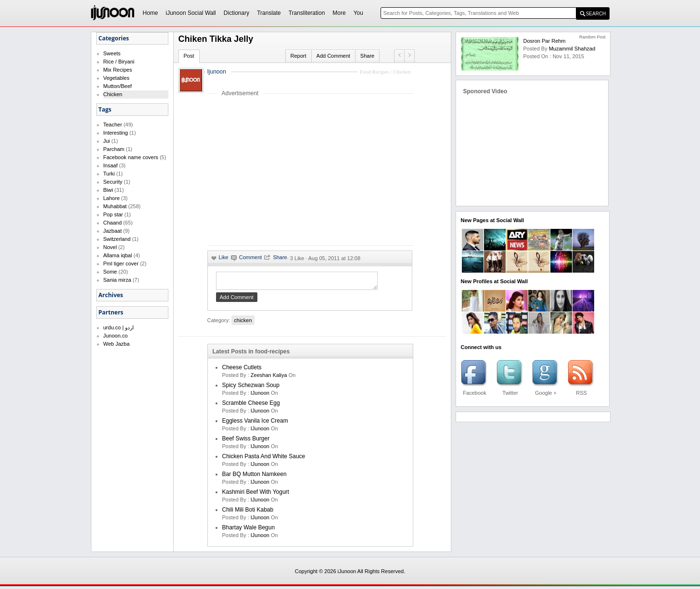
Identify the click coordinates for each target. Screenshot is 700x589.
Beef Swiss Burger (246, 441)
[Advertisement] (288, 171)
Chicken (113, 94)
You (358, 13)
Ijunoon (217, 72)
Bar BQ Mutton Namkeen (255, 477)
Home (151, 13)
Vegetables (116, 78)
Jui (107, 141)
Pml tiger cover (121, 263)
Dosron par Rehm (545, 41)
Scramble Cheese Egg (251, 406)
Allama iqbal (118, 255)
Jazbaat (113, 231)
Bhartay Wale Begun (249, 530)
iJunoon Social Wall (191, 13)
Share (367, 56)
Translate (269, 13)
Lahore (112, 198)
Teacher (113, 125)
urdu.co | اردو (119, 327)
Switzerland (117, 239)
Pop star (113, 214)
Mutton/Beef (118, 86)
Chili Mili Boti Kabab (248, 513)
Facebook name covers (131, 157)
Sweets (112, 53)
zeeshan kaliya (269, 378)
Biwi (108, 190)
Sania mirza (117, 280)
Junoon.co (116, 336)
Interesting (116, 133)
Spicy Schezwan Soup (251, 388)
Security (113, 182)
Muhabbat (115, 206)
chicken (243, 323)
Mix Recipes (118, 70)
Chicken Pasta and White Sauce (264, 459)
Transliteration (307, 13)
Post (189, 56)
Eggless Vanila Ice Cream (255, 424)
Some (110, 272)
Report (299, 56)
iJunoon (261, 396)
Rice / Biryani (119, 62)
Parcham (114, 149)
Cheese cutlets (242, 370)
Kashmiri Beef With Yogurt (256, 495)
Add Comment (333, 56)
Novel (110, 247)
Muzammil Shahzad (572, 49)
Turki (109, 174)
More (339, 13)
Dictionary (236, 13)
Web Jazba (117, 344)
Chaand (113, 223)
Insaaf (111, 165)
